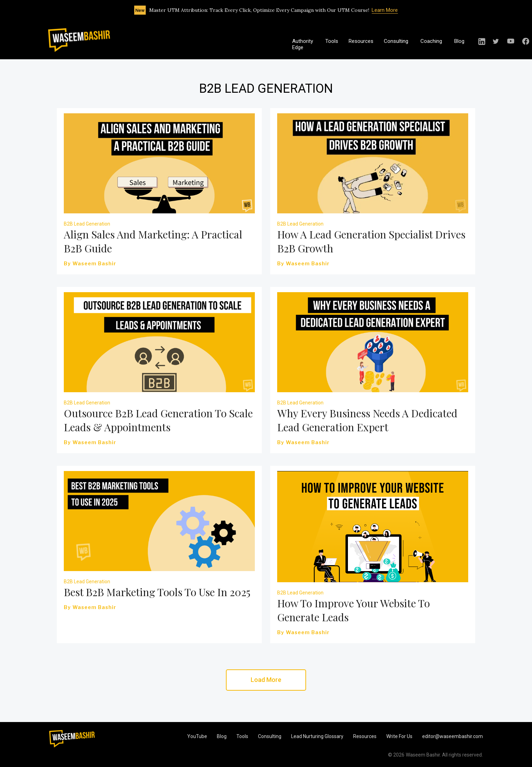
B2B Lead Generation (87, 224)
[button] (400, 45)
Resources (361, 41)
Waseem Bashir (94, 264)
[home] (79, 40)
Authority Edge (303, 44)
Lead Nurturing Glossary (317, 736)
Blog (459, 41)
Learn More (385, 10)
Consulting (270, 736)
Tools (332, 41)
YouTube (197, 736)
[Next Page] (266, 680)
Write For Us (399, 736)
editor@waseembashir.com (453, 736)
